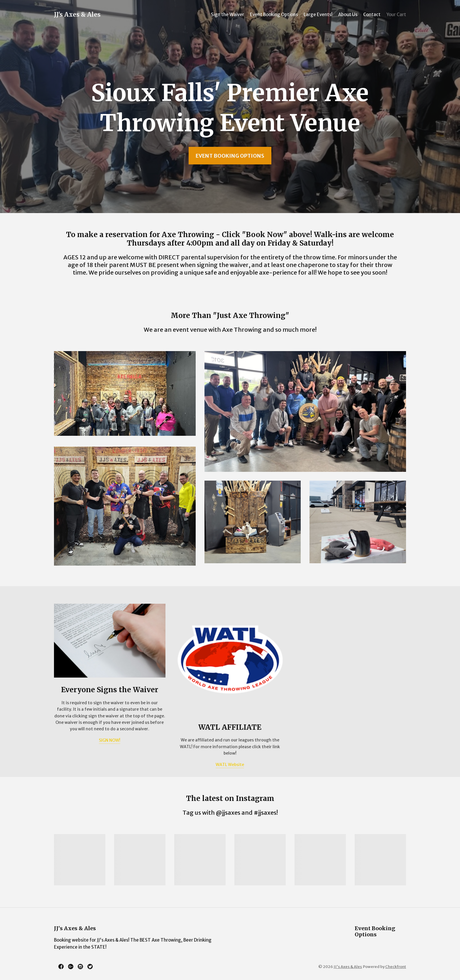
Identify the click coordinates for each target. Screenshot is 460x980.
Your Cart (396, 15)
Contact (372, 15)
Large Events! (318, 15)
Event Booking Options (274, 15)
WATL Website (230, 765)
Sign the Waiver (228, 15)
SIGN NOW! (110, 740)
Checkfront (396, 967)
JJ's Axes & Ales (77, 15)
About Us (348, 15)
